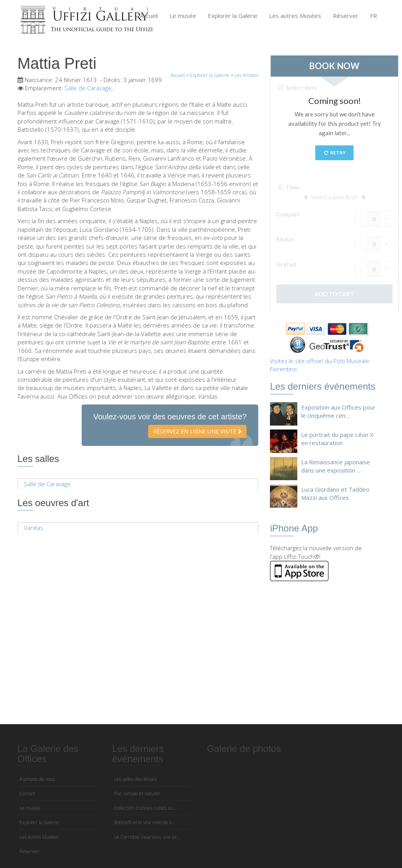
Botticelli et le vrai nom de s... (145, 822)
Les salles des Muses (135, 779)
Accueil (149, 16)
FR (373, 16)
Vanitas (34, 528)
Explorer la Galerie (233, 16)
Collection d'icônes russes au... (145, 808)
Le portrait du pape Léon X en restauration (337, 439)
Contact (27, 794)
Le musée (183, 16)
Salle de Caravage (88, 88)
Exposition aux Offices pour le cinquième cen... (338, 411)
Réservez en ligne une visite (197, 431)
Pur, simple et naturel (137, 794)
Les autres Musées (295, 16)
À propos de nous (37, 779)
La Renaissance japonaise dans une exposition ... (336, 466)
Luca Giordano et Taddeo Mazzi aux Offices (335, 493)
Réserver (346, 16)
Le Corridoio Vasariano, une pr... (147, 837)
